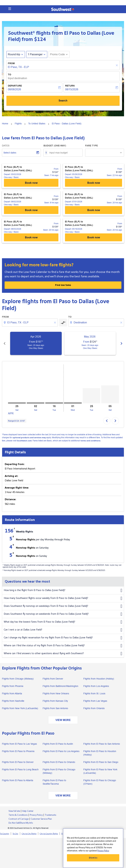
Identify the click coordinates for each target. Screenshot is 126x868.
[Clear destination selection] (122, 323)
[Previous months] (5, 343)
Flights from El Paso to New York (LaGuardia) (100, 771)
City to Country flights (49, 834)
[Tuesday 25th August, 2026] (92, 396)
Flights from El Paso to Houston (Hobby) (100, 753)
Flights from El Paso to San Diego (101, 762)
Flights (18, 124)
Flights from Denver (53, 679)
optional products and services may (29, 438)
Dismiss (93, 858)
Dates (6, 146)
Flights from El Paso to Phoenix (18, 751)
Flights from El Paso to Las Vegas (19, 744)
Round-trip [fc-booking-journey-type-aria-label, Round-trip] (14, 54)
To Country (5, 834)
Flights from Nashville (13, 701)
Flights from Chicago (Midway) (18, 679)
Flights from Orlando (94, 708)
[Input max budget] (64, 153)
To (10, 75)
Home (5, 124)
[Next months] (121, 343)
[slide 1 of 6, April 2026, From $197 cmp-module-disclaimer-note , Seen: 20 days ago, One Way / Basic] (36, 343)
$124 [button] (40, 39)
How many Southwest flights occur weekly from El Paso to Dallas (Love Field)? (63, 598)
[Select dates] (21, 153)
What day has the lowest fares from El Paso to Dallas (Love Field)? (63, 622)
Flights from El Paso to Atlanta (18, 780)
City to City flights (29, 834)
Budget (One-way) (55, 146)
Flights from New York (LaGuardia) (20, 708)
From (11, 63)
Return (70, 86)
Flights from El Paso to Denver (18, 762)
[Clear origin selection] (55, 323)
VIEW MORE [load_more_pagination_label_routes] (63, 720)
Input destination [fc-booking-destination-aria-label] (17, 78)
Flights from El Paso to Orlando (59, 762)
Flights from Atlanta (12, 693)
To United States (37, 124)
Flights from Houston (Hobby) (99, 679)
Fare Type (91, 146)
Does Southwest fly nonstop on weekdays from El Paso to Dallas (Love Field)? (63, 606)
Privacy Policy (36, 815)
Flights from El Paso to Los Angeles (61, 751)
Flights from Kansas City (55, 701)
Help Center (28, 811)
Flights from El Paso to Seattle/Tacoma (54, 782)
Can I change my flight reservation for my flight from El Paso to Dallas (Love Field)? (63, 638)
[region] (93, 848)
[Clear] (117, 65)
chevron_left (107, 421)
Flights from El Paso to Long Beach (20, 769)
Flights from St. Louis (94, 693)
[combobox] (30, 323)
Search (63, 101)
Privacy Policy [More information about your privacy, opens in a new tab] (103, 851)
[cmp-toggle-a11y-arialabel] (63, 323)
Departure (15, 86)
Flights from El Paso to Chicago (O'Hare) (100, 782)
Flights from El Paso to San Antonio (102, 744)
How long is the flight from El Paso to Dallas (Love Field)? (63, 591)
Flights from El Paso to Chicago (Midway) (59, 771)
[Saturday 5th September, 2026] (110, 394)
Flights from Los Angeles (96, 686)
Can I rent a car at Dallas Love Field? (63, 630)
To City (15, 834)
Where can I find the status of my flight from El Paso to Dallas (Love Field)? (63, 646)
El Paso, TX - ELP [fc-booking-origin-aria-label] (18, 67)
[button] (10, 9)
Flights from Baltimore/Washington (60, 686)
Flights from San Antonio (55, 708)
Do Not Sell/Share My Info (21, 823)
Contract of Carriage (19, 819)
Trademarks (50, 815)
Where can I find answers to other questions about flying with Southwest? (63, 654)
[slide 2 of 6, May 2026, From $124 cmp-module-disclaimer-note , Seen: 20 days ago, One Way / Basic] (90, 343)
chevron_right (115, 421)
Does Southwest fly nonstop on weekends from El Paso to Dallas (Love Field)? (63, 614)
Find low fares (63, 285)
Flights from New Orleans (56, 693)
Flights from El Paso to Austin (58, 744)
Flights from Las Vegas (95, 701)
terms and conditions (90, 441)
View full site (14, 811)
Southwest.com (24, 441)
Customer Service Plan (41, 819)
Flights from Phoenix (13, 686)
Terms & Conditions (18, 815)
